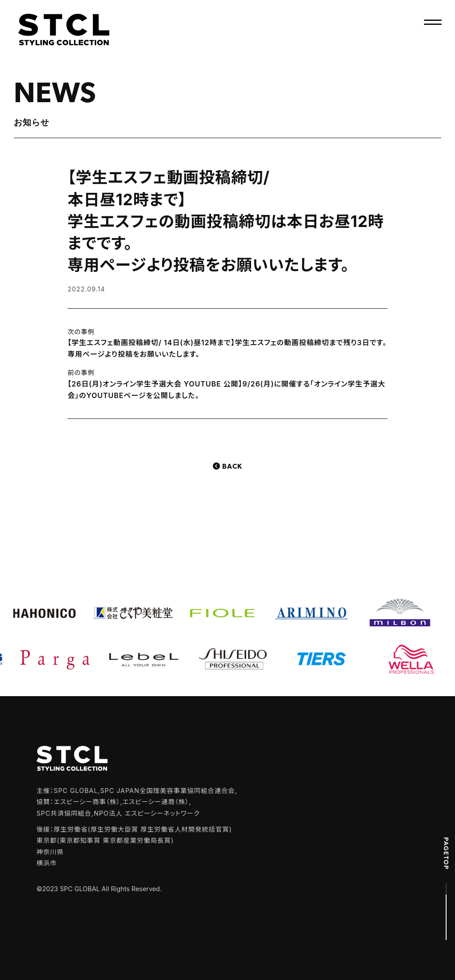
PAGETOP (446, 853)
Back (232, 467)
